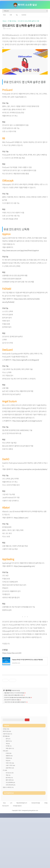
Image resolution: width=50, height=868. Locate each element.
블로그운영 (10, 805)
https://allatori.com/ (21, 518)
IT (4, 690)
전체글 (6, 754)
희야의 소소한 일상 (27, 5)
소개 (11, 852)
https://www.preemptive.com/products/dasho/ (31, 469)
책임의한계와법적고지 (22, 852)
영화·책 (9, 766)
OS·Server (10, 798)
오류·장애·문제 (11, 810)
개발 (8, 800)
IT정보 (9, 778)
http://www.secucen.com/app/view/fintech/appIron (21, 250)
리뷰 (11, 15)
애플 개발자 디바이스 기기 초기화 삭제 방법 (14, 693)
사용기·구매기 (10, 790)
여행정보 (9, 783)
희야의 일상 (7, 756)
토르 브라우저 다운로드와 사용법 (12, 700)
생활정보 (9, 780)
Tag (17, 15)
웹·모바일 (8, 690)
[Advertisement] (25, 720)
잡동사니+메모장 (8, 812)
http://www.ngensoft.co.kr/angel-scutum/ (27, 421)
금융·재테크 (10, 793)
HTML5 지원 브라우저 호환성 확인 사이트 (14, 695)
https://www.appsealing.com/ (24, 566)
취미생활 (6, 761)
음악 (8, 763)
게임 (8, 768)
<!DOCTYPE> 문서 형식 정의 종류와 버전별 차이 (15, 702)
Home (4, 15)
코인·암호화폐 (10, 807)
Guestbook (24, 15)
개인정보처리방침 (36, 852)
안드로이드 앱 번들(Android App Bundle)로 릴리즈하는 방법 (17, 697)
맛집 (8, 785)
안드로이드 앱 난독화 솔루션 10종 (22, 26)
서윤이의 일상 (7, 759)
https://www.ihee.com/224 (12, 653)
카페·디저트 (10, 788)
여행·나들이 (10, 773)
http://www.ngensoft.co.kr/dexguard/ (26, 360)
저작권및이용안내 (17, 855)
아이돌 (9, 771)
